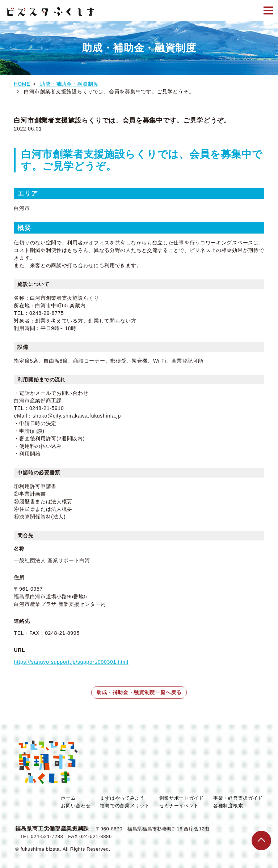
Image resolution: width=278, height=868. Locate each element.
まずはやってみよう (122, 798)
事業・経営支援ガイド (238, 798)
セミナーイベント (179, 806)
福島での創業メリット (125, 806)
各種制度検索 (228, 806)
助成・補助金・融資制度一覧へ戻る (139, 692)
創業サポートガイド (182, 798)
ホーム (68, 798)
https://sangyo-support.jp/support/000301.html (71, 662)
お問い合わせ (76, 806)
